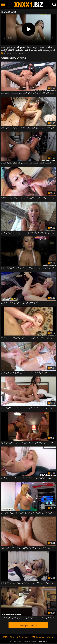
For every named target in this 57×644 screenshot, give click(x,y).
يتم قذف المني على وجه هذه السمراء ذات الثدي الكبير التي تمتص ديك (28, 268)
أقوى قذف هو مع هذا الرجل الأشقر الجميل (19, 303)
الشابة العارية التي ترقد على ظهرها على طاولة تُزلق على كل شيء (28, 443)
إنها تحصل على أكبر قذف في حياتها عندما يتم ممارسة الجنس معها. (28, 93)
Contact (51, 637)
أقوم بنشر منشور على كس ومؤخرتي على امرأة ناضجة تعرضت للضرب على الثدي (28, 478)
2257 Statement (38, 637)
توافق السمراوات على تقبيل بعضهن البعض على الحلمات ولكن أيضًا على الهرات (28, 408)
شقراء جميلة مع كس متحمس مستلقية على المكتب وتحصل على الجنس (28, 618)
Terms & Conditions (19, 637)
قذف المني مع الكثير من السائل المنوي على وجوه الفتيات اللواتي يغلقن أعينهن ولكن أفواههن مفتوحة (28, 338)
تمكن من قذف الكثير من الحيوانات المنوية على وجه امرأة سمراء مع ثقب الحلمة (28, 198)
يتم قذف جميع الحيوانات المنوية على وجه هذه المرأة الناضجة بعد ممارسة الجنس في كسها (28, 233)
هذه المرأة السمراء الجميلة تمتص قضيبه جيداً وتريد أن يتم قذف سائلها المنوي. (28, 163)
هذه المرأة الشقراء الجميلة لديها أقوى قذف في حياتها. (24, 373)
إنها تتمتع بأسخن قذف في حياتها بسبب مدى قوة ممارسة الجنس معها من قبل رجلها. (28, 128)
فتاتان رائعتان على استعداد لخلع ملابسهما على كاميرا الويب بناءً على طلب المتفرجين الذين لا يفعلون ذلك (28, 583)
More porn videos (28, 625)
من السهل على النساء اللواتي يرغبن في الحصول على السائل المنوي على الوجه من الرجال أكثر (28, 513)
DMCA (5, 637)
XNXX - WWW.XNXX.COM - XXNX (29, 5)
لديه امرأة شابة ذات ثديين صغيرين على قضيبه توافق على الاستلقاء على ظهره (28, 548)
